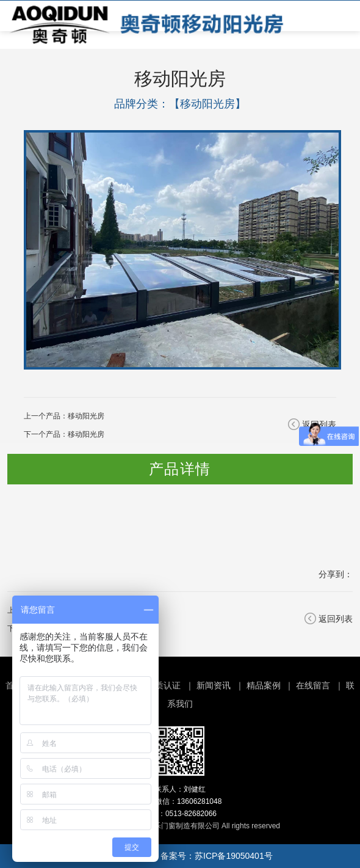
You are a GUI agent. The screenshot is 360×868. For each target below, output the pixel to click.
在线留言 (313, 685)
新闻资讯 (214, 685)
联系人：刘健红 (180, 789)
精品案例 (264, 685)
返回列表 (336, 619)
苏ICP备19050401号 (234, 856)
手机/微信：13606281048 (180, 801)
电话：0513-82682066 (180, 814)
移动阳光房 (86, 416)
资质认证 (164, 685)
